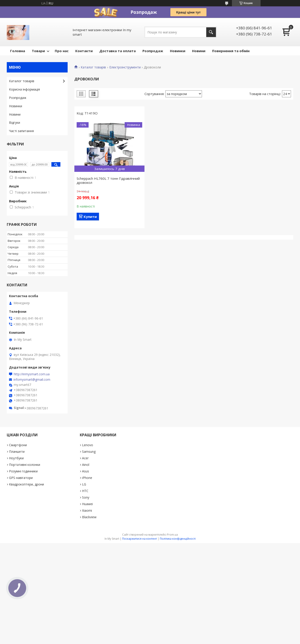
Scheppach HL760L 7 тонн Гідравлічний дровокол (108, 180)
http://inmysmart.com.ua (32, 374)
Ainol (86, 465)
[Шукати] (211, 32)
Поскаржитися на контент (140, 539)
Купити (90, 217)
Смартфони (18, 445)
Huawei (87, 504)
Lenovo (88, 445)
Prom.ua (172, 535)
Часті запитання (21, 131)
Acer (85, 458)
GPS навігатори (21, 478)
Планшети (17, 451)
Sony (86, 497)
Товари (38, 51)
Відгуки (15, 122)
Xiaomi (87, 510)
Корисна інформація (24, 89)
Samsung (89, 451)
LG (84, 484)
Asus (86, 471)
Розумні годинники (23, 471)
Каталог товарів (93, 67)
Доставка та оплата (118, 51)
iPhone (87, 478)
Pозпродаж (153, 51)
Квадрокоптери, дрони (26, 484)
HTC (85, 491)
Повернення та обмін (231, 51)
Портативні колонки (25, 465)
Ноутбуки (16, 458)
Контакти (84, 51)
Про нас (62, 51)
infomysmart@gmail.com (32, 380)
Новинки (178, 51)
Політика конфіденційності (178, 539)
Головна (18, 51)
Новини (199, 51)
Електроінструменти (125, 67)
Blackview (89, 517)
